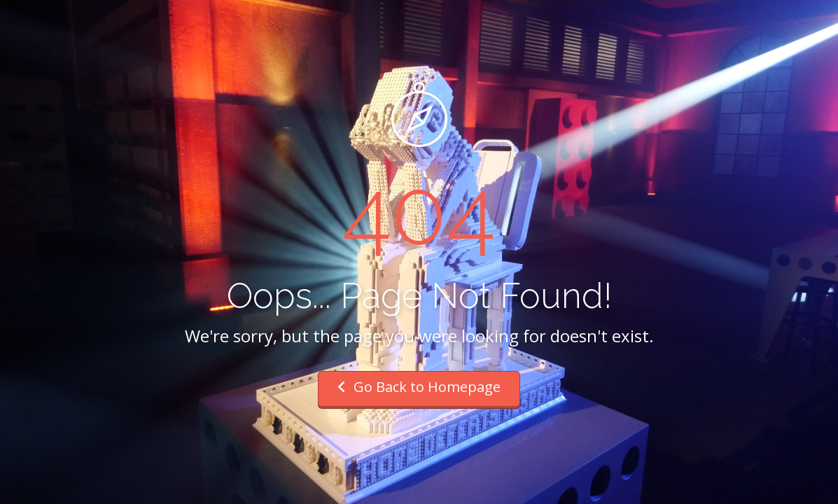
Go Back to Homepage (419, 387)
